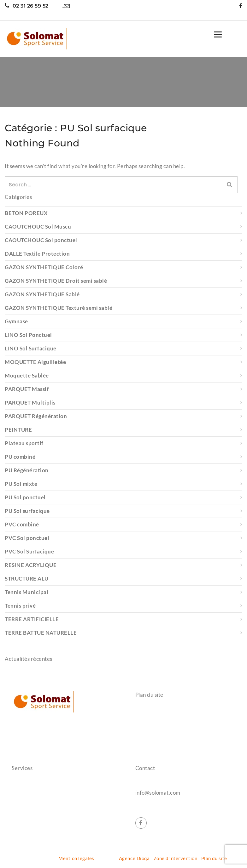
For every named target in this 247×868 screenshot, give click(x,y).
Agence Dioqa (134, 858)
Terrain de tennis (30, 806)
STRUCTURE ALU (27, 579)
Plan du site (214, 858)
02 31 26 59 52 (27, 6)
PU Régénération (27, 470)
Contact (144, 745)
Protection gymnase (34, 795)
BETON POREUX (26, 213)
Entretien (22, 829)
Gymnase (16, 321)
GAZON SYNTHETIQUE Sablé (42, 294)
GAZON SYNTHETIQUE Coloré (44, 267)
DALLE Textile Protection (37, 254)
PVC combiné (22, 524)
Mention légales (76, 858)
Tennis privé (20, 606)
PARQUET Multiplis (30, 403)
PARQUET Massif (27, 389)
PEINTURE (18, 430)
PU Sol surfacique (27, 511)
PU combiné (20, 457)
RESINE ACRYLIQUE (31, 565)
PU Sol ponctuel (25, 497)
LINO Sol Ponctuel (28, 335)
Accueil (144, 711)
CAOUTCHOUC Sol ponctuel (41, 240)
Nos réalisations (153, 733)
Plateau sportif (24, 443)
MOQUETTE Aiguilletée (35, 362)
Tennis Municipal (26, 592)
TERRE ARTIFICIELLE (32, 619)
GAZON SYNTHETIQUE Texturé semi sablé (59, 308)
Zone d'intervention (176, 858)
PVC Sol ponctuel (27, 538)
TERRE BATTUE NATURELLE (41, 633)
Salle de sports (28, 784)
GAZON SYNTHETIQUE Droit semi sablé (56, 281)
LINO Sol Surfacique (31, 348)
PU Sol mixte (21, 484)
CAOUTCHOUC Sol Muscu (38, 227)
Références (148, 722)
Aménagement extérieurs (40, 818)
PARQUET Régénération (36, 416)
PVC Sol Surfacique (29, 551)
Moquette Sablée (27, 375)
